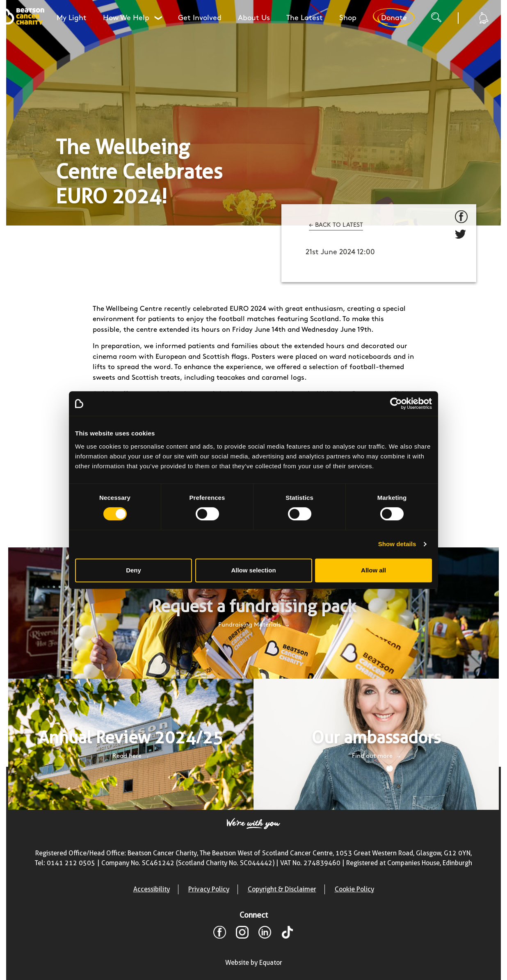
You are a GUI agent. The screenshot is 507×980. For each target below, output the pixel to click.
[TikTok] (287, 934)
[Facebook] (220, 934)
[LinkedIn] (265, 934)
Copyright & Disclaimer (282, 889)
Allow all (373, 570)
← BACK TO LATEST (336, 225)
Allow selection (253, 570)
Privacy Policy (209, 889)
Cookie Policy (354, 889)
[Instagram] (242, 934)
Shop (348, 18)
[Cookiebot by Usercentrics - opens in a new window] (396, 403)
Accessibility (152, 889)
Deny (134, 570)
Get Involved (200, 18)
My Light (72, 18)
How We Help (132, 18)
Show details (397, 544)
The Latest (305, 18)
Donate (394, 18)
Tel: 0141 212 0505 (65, 863)
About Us (254, 18)
